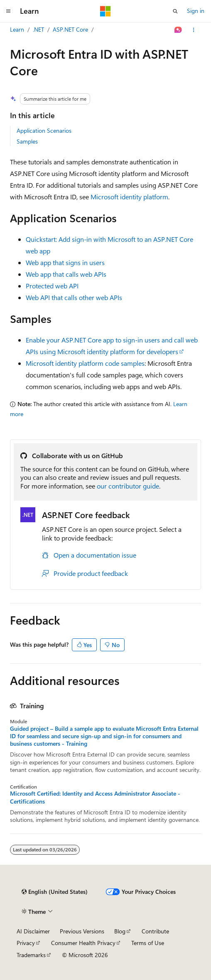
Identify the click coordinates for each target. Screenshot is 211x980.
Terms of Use (148, 943)
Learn (17, 29)
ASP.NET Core (70, 29)
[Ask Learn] (178, 30)
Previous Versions (82, 931)
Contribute (155, 931)
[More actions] (194, 30)
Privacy (26, 943)
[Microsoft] (105, 11)
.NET (38, 29)
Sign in (196, 11)
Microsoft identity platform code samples (85, 363)
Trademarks (31, 955)
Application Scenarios (44, 130)
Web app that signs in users (65, 262)
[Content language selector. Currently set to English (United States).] (55, 892)
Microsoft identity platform (129, 197)
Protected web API (52, 286)
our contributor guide (128, 486)
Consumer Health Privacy (83, 943)
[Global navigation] (8, 11)
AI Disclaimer (33, 931)
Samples (27, 141)
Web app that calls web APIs (66, 274)
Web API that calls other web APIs (74, 297)
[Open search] (175, 11)
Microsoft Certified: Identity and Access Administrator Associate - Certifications (95, 797)
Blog (120, 931)
